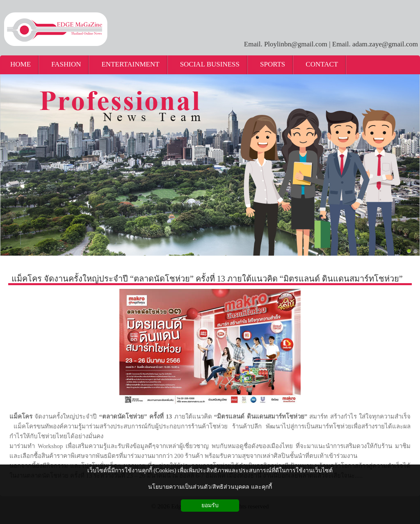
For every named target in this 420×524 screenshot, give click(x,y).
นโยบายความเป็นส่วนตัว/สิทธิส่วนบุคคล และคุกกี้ (210, 487)
